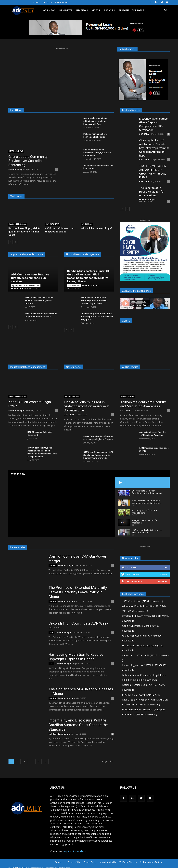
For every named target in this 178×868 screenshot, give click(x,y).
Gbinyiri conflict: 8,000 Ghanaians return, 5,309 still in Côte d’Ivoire (97, 153)
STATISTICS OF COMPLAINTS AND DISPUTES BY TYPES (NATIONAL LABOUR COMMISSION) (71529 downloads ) (145, 700)
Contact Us (47, 2)
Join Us (36, 2)
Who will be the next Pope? (97, 228)
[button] (166, 11)
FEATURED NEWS (16, 151)
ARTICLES (109, 10)
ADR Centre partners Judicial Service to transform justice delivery (39, 300)
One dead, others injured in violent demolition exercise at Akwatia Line (87, 406)
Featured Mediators (18, 224)
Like (165, 567)
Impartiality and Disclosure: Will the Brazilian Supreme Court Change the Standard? (78, 725)
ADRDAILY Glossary (128, 862)
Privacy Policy (90, 862)
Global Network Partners (152, 862)
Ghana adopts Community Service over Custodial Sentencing (28, 161)
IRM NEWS (82, 10)
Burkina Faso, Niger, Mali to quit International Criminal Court (24, 232)
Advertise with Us (108, 862)
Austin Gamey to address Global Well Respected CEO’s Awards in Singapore (97, 317)
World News (87, 224)
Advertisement (62, 2)
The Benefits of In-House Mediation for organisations (152, 192)
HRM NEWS (66, 10)
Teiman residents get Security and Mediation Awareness (143, 404)
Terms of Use (75, 862)
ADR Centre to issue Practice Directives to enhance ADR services (30, 278)
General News (74, 285)
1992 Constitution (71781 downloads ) (143, 601)
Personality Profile (131, 10)
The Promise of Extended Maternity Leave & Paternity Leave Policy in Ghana (94, 300)
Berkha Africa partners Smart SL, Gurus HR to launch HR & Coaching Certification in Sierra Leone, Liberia (89, 276)
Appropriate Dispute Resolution (26, 285)
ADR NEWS (49, 10)
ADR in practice (128, 397)
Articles (53, 565)
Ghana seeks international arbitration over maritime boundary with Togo (95, 121)
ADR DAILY (144, 134)
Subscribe (162, 581)
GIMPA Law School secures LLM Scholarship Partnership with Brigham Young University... (98, 455)
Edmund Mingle (16, 169)
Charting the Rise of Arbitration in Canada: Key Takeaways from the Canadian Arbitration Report (154, 148)
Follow (163, 574)
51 (38, 761)
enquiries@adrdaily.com (76, 851)
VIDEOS (96, 10)
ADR (51, 632)
